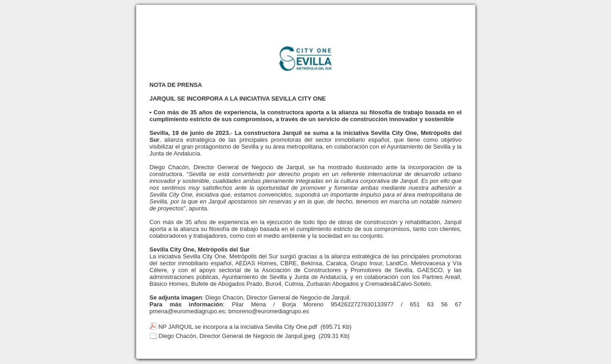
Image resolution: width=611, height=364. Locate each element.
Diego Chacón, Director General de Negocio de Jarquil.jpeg (237, 336)
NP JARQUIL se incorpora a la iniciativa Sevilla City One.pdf (238, 327)
